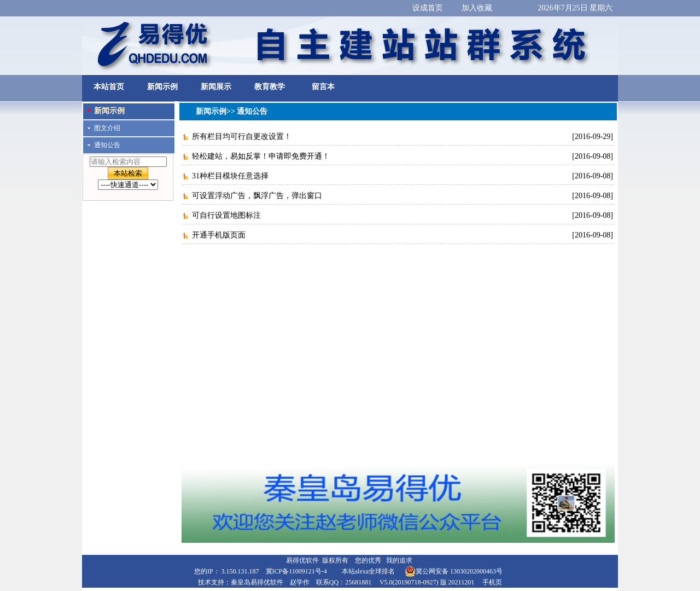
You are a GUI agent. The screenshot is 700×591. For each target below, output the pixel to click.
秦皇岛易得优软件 (257, 582)
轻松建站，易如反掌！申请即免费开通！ (261, 156)
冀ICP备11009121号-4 (296, 571)
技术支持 (211, 582)
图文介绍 (107, 128)
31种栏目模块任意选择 (230, 176)
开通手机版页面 (219, 235)
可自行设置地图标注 (226, 215)
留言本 (323, 87)
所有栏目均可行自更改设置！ (242, 137)
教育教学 (270, 87)
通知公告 (107, 145)
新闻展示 (216, 87)
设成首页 (428, 8)
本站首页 (109, 87)
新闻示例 (162, 87)
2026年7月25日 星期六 (576, 8)
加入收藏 (477, 8)
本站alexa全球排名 (368, 571)
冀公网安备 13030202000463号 (454, 571)
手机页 (492, 582)
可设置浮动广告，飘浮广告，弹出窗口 (257, 196)
